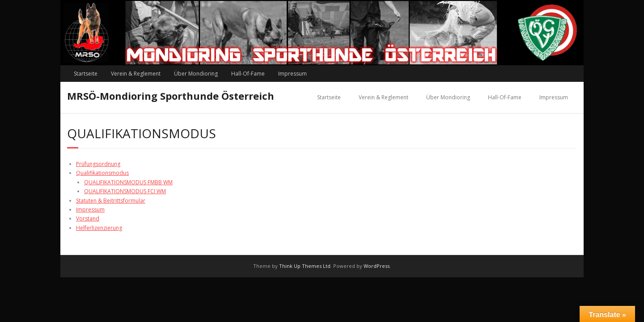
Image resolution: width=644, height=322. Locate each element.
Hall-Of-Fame (248, 74)
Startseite (86, 74)
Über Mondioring (196, 74)
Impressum (292, 74)
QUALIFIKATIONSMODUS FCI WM (125, 191)
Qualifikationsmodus (102, 173)
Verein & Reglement (136, 74)
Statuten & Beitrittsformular (111, 201)
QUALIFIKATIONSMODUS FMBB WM (128, 182)
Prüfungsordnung (98, 164)
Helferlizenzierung (99, 228)
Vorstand (88, 218)
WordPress (377, 266)
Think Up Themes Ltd (305, 266)
